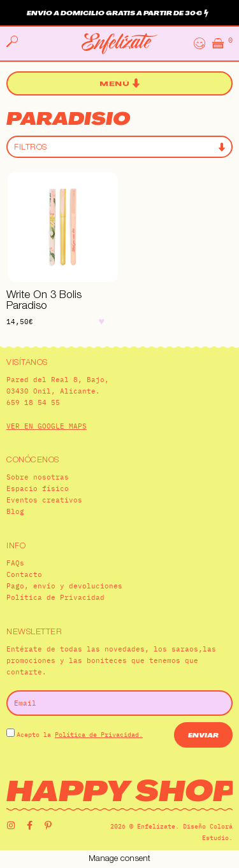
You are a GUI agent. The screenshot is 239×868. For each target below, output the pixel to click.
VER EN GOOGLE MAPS (47, 426)
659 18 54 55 (33, 402)
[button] (119, 84)
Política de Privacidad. (99, 735)
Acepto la (80, 735)
